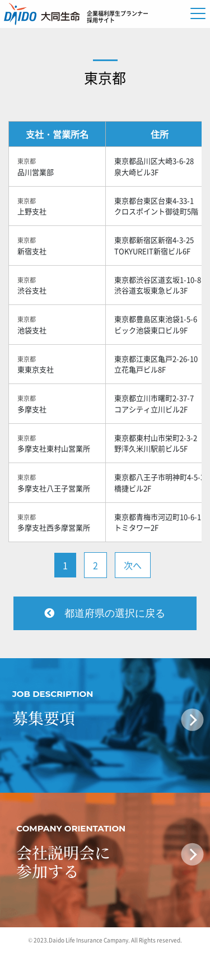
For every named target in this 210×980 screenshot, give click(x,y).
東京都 (105, 78)
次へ (133, 565)
